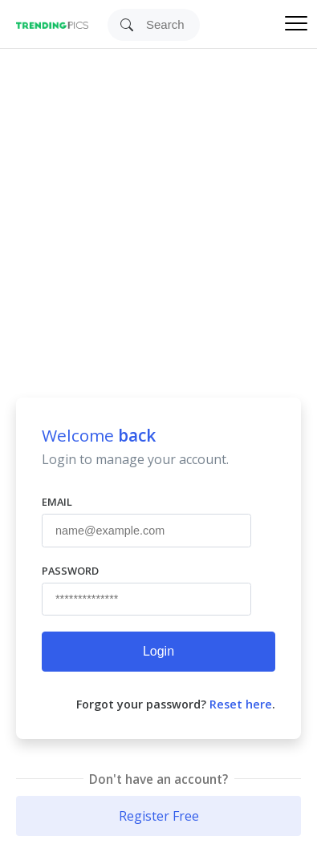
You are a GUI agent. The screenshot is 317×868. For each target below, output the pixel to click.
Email (57, 502)
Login (158, 651)
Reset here (241, 704)
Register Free (159, 816)
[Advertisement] (150, 207)
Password (70, 571)
